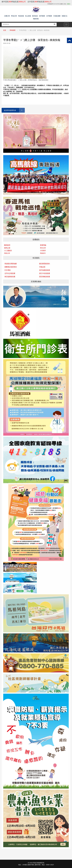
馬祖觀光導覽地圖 (11, 264)
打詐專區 (8, 270)
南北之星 (43, 248)
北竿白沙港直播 (10, 273)
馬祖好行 (43, 253)
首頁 (5, 30)
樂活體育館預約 (45, 264)
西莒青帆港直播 (45, 277)
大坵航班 (43, 251)
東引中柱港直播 (45, 273)
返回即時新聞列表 (14, 110)
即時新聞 (13, 30)
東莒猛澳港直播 (10, 277)
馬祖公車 (7, 253)
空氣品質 (42, 267)
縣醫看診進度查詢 (11, 267)
